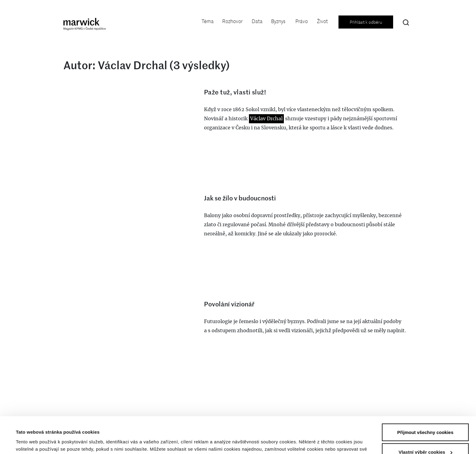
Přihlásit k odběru (366, 22)
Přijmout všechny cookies (425, 398)
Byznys (278, 21)
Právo (302, 21)
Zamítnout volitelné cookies (425, 438)
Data (257, 21)
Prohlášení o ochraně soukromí (237, 422)
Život (322, 21)
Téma (208, 21)
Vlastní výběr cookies (39, 439)
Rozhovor (232, 21)
